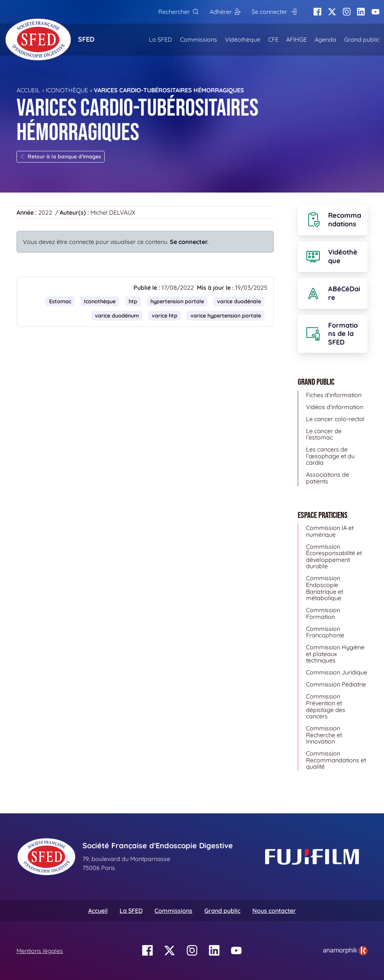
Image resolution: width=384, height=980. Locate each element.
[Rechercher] (178, 12)
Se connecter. (189, 242)
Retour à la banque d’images (61, 157)
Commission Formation (323, 613)
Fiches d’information (334, 395)
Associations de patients (328, 478)
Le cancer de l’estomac (324, 434)
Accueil (28, 90)
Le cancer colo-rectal (335, 419)
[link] (345, 951)
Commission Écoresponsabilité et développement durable (334, 556)
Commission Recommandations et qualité (336, 760)
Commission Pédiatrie (336, 684)
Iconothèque (67, 90)
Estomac (60, 301)
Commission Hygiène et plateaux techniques (335, 654)
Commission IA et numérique (330, 531)
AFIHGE (296, 39)
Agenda (325, 39)
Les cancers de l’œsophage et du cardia (330, 456)
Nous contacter (274, 911)
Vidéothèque (243, 39)
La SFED (160, 39)
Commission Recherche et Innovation (324, 735)
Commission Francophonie (325, 632)
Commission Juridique (337, 672)
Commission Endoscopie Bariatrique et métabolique (325, 588)
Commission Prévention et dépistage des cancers (326, 706)
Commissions (199, 39)
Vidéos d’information (335, 407)
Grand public (362, 39)
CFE (273, 39)
